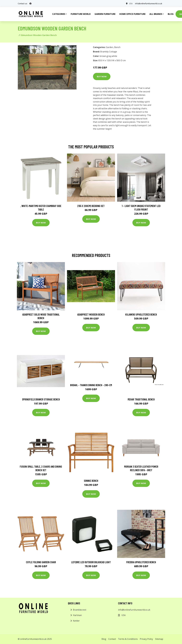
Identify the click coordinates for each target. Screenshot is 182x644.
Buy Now (102, 76)
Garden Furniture (105, 14)
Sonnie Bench (91, 481)
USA (131, 4)
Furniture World (81, 14)
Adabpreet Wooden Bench (91, 314)
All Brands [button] (156, 14)
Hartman (77, 615)
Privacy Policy (146, 639)
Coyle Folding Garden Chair (41, 562)
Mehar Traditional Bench (141, 399)
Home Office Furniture (132, 14)
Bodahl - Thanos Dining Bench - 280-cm (91, 385)
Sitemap (159, 639)
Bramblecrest (80, 610)
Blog (171, 14)
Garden (110, 47)
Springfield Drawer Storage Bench (41, 399)
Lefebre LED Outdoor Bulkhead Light (91, 562)
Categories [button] (59, 14)
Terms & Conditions (128, 639)
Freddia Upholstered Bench (141, 562)
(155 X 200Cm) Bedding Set (91, 206)
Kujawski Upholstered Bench (141, 314)
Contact (112, 639)
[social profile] (30, 4)
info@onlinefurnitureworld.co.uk (149, 4)
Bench (117, 47)
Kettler (76, 621)
